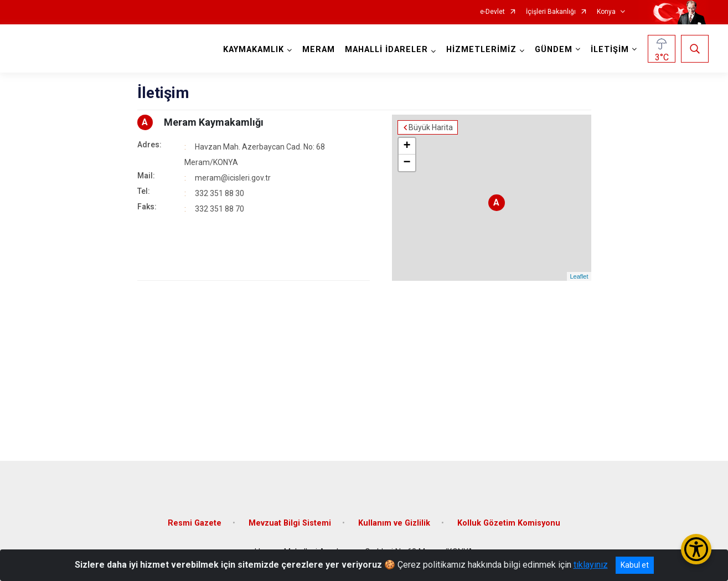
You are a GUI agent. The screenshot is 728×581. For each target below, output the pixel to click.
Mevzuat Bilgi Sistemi (290, 523)
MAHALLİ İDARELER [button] (386, 50)
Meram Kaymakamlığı (214, 122)
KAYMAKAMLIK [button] (254, 50)
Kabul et (635, 565)
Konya (606, 12)
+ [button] (407, 146)
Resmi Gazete (195, 523)
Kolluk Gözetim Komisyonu (509, 523)
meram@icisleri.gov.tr (233, 178)
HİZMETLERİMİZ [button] (481, 50)
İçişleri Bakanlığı (551, 12)
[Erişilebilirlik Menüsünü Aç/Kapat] (696, 549)
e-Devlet (492, 12)
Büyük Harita (431, 127)
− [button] (407, 163)
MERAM (319, 50)
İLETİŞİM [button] (610, 50)
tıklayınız (591, 565)
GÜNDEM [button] (554, 50)
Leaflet (579, 276)
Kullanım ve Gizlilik (394, 523)
